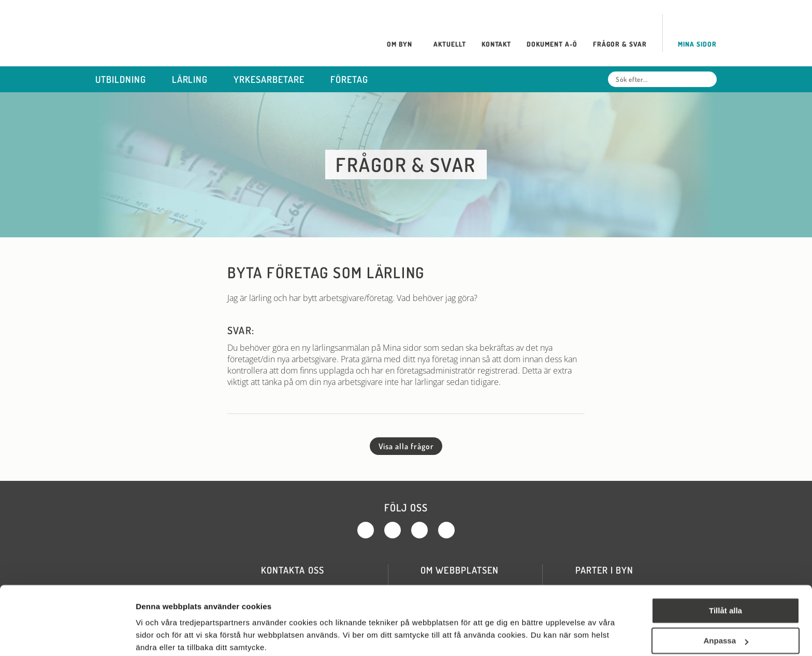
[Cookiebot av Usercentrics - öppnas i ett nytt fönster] (67, 636)
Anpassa (726, 600)
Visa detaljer (159, 636)
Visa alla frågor (406, 446)
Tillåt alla (726, 570)
